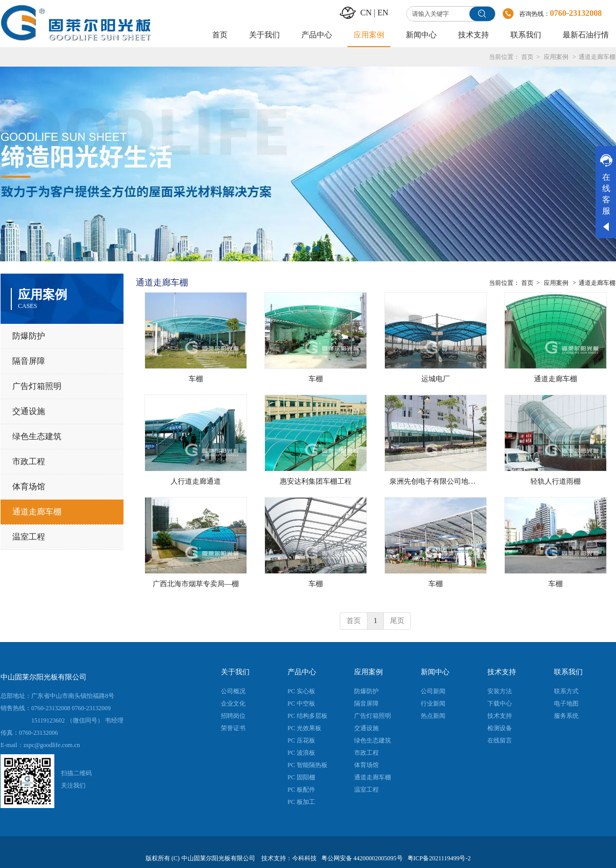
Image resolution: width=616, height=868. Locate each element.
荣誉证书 (233, 728)
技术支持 (502, 672)
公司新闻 (433, 691)
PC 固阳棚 (301, 777)
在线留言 (500, 740)
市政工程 (366, 753)
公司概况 (233, 691)
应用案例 (556, 57)
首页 (527, 57)
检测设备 (500, 728)
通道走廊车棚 (597, 57)
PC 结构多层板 (307, 716)
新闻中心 (435, 672)
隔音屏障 (366, 704)
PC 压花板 (301, 740)
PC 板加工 (301, 802)
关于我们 (235, 672)
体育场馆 (366, 765)
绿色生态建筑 (373, 740)
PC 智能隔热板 (307, 765)
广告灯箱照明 (373, 716)
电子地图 (566, 704)
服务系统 (566, 716)
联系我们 (568, 672)
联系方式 (566, 691)
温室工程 (366, 790)
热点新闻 (433, 716)
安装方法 (500, 691)
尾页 (397, 621)
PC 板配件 (301, 790)
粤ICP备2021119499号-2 (439, 858)
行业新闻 (433, 704)
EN (383, 13)
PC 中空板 (301, 704)
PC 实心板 (301, 691)
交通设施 (366, 728)
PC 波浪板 (301, 753)
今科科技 (304, 858)
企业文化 (233, 704)
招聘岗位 (233, 716)
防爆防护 (366, 691)
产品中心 (302, 672)
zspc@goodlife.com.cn (52, 745)
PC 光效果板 (304, 728)
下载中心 (500, 704)
